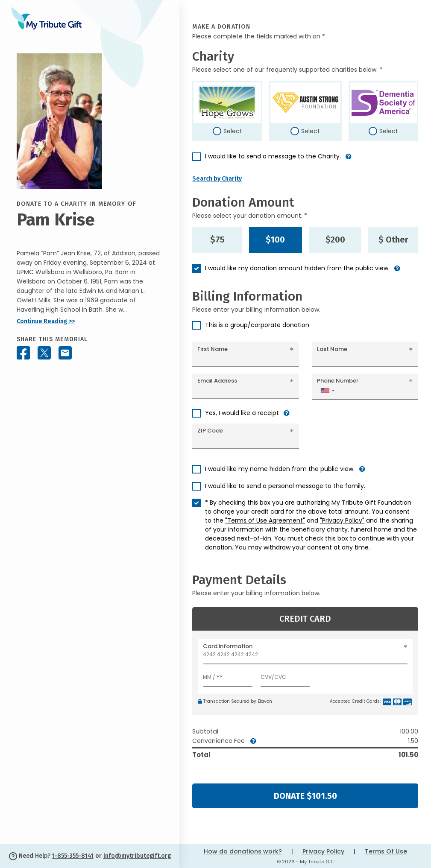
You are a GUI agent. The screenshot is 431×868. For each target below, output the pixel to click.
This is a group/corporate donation (257, 325)
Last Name (332, 349)
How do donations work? (243, 851)
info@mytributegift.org (137, 856)
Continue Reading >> (46, 321)
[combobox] (327, 390)
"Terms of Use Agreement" (265, 520)
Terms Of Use (386, 851)
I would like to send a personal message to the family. (285, 486)
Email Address (217, 381)
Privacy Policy (323, 851)
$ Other (393, 240)
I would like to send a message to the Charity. (273, 156)
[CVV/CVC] (285, 675)
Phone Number (338, 381)
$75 (217, 240)
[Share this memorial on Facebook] (23, 353)
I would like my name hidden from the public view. (280, 469)
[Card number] (305, 657)
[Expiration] (228, 675)
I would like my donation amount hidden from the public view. (297, 268)
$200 (335, 240)
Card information (228, 646)
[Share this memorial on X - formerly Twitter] (44, 353)
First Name (213, 349)
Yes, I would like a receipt (242, 413)
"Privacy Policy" (342, 520)
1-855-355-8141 (73, 856)
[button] (349, 160)
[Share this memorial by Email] (65, 353)
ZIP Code (210, 431)
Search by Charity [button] (217, 179)
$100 (275, 240)
